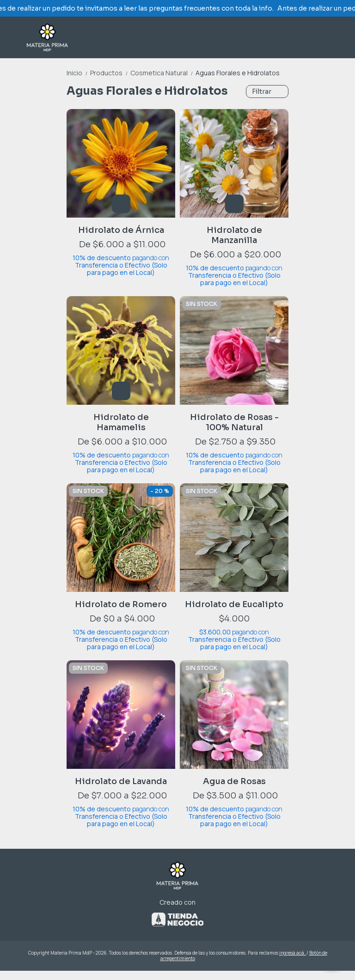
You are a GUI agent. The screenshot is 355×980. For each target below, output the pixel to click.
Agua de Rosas (234, 781)
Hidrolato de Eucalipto (234, 604)
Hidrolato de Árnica (121, 230)
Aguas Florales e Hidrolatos (238, 73)
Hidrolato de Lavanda (121, 781)
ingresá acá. (293, 953)
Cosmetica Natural (163, 73)
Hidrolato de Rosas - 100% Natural (234, 422)
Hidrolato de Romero (121, 604)
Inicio (78, 73)
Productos (110, 73)
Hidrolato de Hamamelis (121, 422)
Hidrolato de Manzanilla (234, 235)
